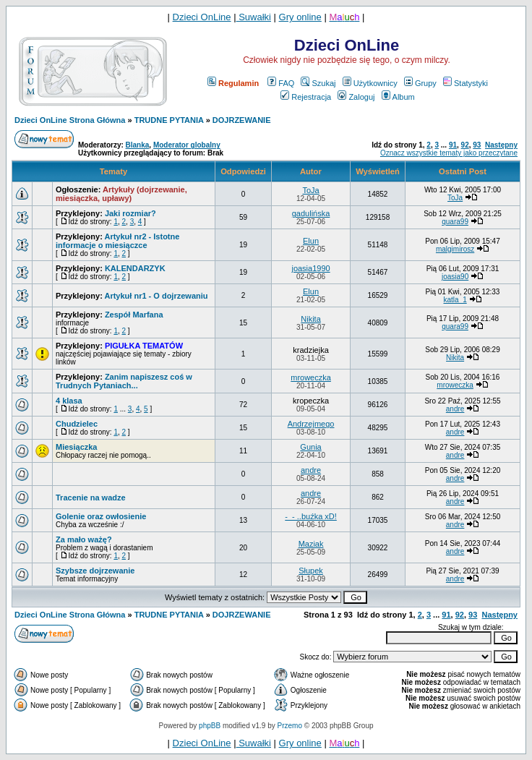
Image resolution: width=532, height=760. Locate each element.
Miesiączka (76, 447)
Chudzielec (77, 424)
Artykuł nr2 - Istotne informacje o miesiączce (117, 241)
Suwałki (254, 17)
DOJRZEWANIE (242, 120)
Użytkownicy (370, 83)
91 (453, 145)
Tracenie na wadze (91, 498)
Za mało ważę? (84, 539)
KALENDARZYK (135, 268)
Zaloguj (356, 97)
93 (477, 145)
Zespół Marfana (134, 315)
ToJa (310, 190)
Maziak (311, 544)
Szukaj (318, 83)
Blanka (138, 145)
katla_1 (455, 300)
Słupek (311, 571)
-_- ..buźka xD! (311, 516)
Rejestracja (306, 97)
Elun (311, 241)
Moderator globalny (187, 145)
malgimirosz (455, 249)
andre (455, 409)
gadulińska (311, 213)
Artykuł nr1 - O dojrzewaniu (156, 296)
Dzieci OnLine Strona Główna (70, 120)
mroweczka (311, 377)
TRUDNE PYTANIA (169, 120)
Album (398, 97)
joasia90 (455, 277)
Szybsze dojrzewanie (95, 571)
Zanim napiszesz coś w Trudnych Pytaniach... (124, 381)
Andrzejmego (311, 424)
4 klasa (69, 401)
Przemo (290, 726)
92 (465, 145)
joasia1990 (310, 268)
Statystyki (465, 83)
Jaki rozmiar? (130, 213)
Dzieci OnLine (202, 17)
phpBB (210, 726)
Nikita (311, 319)
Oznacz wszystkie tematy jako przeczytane (449, 153)
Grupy (420, 83)
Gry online (300, 17)
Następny (501, 145)
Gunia (310, 447)
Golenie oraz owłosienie (101, 516)
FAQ (281, 83)
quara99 (455, 222)
